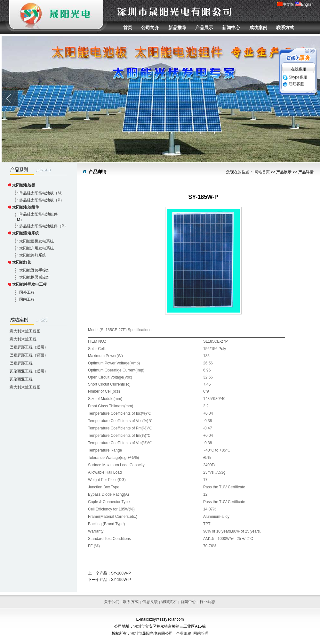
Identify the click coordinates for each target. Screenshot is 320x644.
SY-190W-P (121, 580)
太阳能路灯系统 (33, 255)
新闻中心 (231, 28)
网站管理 (201, 633)
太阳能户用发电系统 (36, 248)
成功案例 (258, 28)
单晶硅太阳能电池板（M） (42, 193)
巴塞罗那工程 (21, 363)
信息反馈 (150, 602)
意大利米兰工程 (23, 339)
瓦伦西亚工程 (21, 379)
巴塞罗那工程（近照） (29, 347)
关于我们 (112, 602)
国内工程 (27, 299)
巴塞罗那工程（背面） (29, 355)
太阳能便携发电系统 (36, 241)
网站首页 (262, 172)
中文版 (285, 4)
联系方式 (285, 28)
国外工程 (27, 292)
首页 (128, 28)
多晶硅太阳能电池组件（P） (44, 226)
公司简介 (150, 28)
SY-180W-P (121, 573)
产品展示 (204, 28)
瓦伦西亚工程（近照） (29, 371)
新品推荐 (177, 28)
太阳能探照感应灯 (35, 277)
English (304, 4)
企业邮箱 (184, 633)
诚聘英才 (169, 602)
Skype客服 (295, 77)
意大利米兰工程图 (25, 331)
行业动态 (207, 602)
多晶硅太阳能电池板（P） (42, 200)
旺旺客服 (293, 84)
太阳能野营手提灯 (35, 270)
